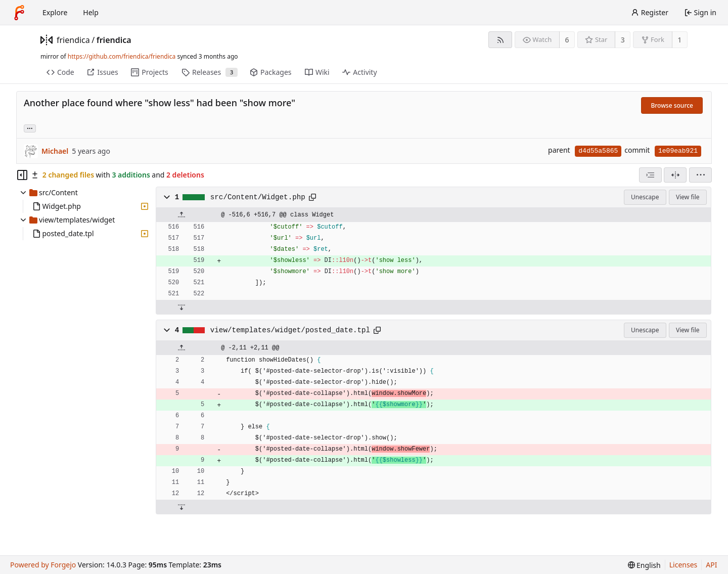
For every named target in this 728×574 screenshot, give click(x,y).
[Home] (19, 13)
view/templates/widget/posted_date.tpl (290, 330)
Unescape (645, 197)
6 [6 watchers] (567, 40)
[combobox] (650, 175)
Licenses (684, 565)
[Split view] (675, 175)
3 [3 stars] (623, 40)
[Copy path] (312, 197)
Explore (55, 12)
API (711, 565)
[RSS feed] (500, 40)
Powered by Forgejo (43, 565)
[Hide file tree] (22, 175)
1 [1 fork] (679, 40)
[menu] (700, 175)
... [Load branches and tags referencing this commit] (30, 128)
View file (688, 197)
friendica (73, 40)
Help (91, 12)
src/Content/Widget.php (258, 197)
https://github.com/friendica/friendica (122, 56)
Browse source (672, 105)
